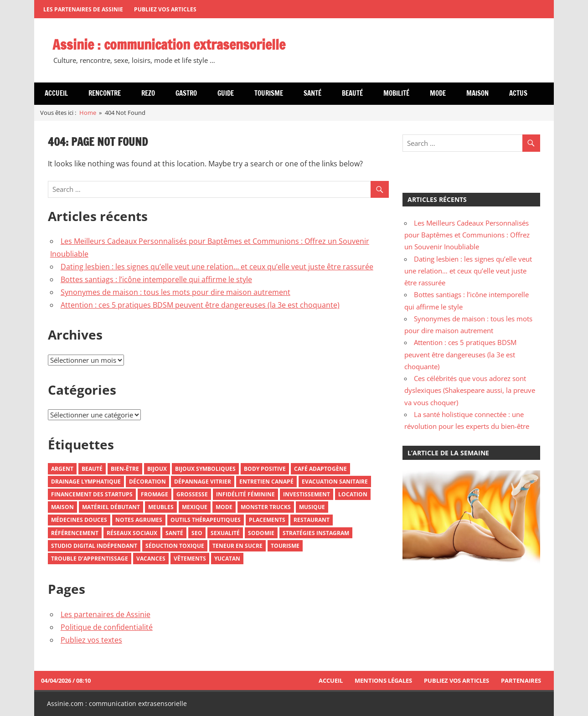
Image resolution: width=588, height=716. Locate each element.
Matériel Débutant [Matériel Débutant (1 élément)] (111, 507)
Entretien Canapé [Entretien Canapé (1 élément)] (266, 482)
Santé (312, 93)
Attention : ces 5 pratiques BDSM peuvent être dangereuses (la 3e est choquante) (200, 305)
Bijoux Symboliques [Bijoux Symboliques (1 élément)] (205, 469)
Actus (518, 93)
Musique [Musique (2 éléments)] (312, 507)
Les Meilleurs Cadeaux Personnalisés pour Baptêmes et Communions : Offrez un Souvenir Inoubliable (467, 235)
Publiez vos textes (91, 640)
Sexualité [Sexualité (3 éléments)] (225, 533)
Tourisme (269, 93)
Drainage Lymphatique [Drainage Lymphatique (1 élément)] (86, 482)
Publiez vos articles (165, 9)
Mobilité (396, 93)
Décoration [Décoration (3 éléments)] (147, 482)
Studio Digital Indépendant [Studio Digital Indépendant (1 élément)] (94, 546)
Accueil (56, 93)
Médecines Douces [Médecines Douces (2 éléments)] (79, 520)
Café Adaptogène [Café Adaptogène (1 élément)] (320, 469)
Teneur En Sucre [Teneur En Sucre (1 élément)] (237, 546)
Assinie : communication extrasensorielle (176, 44)
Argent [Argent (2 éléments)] (62, 469)
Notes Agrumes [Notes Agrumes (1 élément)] (139, 520)
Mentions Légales (383, 680)
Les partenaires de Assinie (83, 9)
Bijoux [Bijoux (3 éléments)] (157, 469)
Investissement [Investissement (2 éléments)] (307, 494)
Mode (438, 93)
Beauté (352, 93)
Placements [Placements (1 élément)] (267, 520)
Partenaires (521, 680)
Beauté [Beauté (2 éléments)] (92, 469)
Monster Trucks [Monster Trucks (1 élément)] (266, 507)
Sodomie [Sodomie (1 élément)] (261, 533)
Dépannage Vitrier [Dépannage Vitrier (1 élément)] (203, 482)
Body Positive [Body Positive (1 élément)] (265, 469)
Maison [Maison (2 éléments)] (62, 507)
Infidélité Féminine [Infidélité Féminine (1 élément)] (245, 494)
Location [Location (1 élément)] (353, 494)
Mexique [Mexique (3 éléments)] (195, 507)
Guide (226, 93)
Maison (477, 93)
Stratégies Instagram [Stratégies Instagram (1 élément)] (316, 533)
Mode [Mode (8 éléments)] (224, 507)
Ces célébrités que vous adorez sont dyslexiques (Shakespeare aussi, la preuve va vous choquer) (470, 390)
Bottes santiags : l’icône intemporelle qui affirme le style (156, 279)
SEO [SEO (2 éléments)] (197, 533)
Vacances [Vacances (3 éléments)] (151, 559)
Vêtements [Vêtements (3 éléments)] (190, 559)
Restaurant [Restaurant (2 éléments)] (312, 520)
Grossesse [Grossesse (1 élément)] (192, 494)
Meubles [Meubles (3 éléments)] (161, 507)
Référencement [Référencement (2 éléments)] (75, 533)
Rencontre (105, 93)
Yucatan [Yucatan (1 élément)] (227, 559)
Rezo (148, 93)
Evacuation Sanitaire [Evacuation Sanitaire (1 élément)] (335, 482)
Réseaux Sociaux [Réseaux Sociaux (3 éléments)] (132, 533)
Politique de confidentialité (107, 627)
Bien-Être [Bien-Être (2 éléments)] (125, 469)
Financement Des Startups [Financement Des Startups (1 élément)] (92, 494)
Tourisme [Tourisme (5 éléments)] (285, 546)
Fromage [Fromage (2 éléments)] (155, 494)
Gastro (186, 93)
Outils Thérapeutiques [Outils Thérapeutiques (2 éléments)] (206, 520)
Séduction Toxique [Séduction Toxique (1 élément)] (175, 546)
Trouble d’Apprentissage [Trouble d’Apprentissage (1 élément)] (90, 559)
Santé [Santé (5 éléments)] (174, 533)
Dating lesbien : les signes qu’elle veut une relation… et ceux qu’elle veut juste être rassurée (217, 267)
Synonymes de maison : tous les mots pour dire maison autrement (175, 292)
